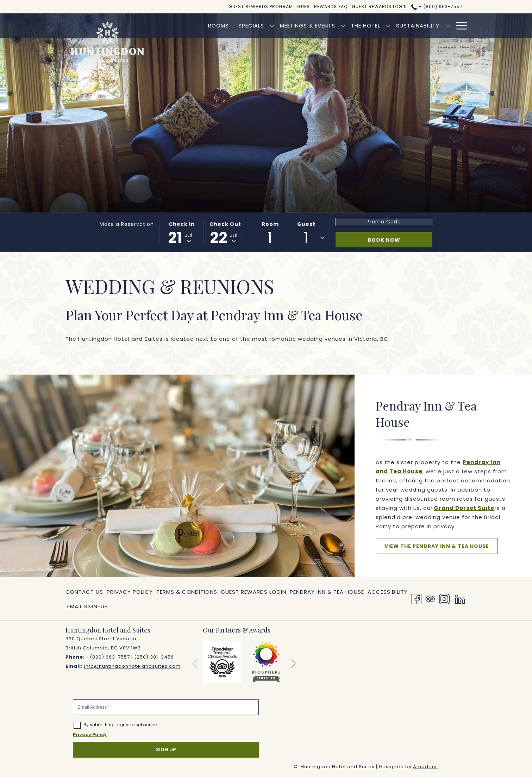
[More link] (459, 26)
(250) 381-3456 (154, 657)
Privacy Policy (130, 592)
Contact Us (84, 592)
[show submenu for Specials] (240, 26)
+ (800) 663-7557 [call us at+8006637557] (437, 7)
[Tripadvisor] (430, 599)
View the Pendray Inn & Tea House (441, 548)
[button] (182, 233)
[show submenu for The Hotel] (356, 26)
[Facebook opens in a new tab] (416, 599)
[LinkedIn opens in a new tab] (460, 599)
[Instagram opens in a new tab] (444, 599)
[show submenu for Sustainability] (415, 26)
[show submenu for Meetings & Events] (311, 26)
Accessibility (388, 592)
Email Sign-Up (88, 606)
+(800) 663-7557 (108, 657)
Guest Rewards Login (254, 592)
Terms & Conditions (187, 592)
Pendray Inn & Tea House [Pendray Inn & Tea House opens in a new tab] (327, 593)
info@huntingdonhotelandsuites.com (132, 666)
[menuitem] (186, 26)
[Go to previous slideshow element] (195, 663)
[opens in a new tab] (222, 662)
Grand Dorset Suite (464, 508)
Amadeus (425, 767)
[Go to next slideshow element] (293, 663)
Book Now (384, 240)
